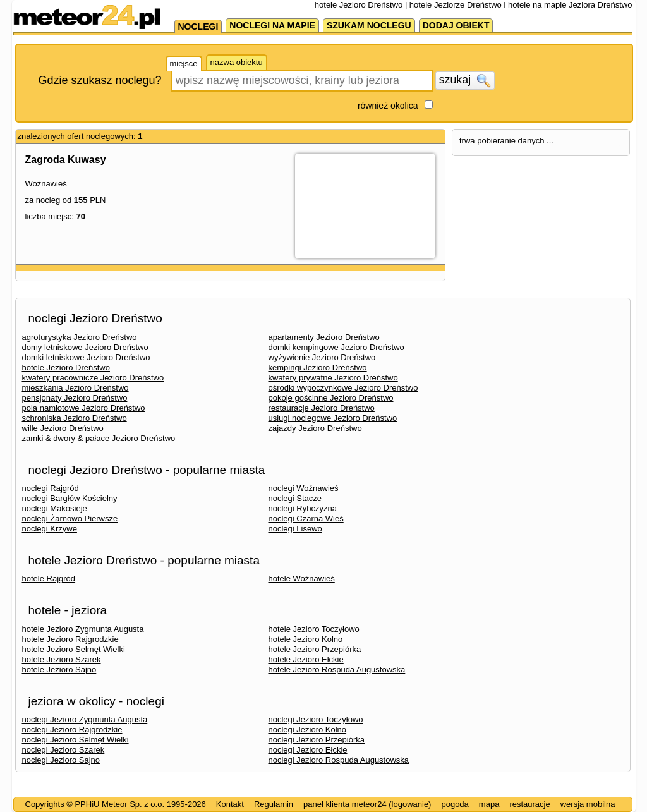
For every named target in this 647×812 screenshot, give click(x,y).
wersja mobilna (588, 804)
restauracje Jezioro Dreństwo (322, 408)
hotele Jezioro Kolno (306, 639)
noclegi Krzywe (50, 529)
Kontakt (230, 804)
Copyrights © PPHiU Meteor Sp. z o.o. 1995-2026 (116, 804)
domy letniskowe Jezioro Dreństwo (85, 347)
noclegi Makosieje (55, 508)
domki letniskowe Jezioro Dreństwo (86, 357)
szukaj (465, 80)
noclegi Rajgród (51, 488)
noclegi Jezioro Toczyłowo (316, 719)
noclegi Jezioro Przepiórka (317, 740)
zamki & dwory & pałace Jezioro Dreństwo (99, 438)
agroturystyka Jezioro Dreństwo (80, 337)
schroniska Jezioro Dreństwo (75, 418)
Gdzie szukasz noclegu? (100, 80)
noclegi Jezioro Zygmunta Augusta (85, 719)
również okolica (388, 106)
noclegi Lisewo (295, 529)
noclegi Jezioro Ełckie (308, 750)
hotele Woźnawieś (302, 579)
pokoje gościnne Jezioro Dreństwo (331, 398)
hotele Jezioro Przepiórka (315, 649)
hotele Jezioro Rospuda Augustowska (337, 670)
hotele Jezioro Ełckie (306, 659)
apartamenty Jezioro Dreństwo (324, 337)
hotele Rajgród (49, 579)
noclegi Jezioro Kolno (308, 730)
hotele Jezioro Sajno (59, 670)
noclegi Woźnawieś (304, 488)
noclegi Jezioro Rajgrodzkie (72, 730)
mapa (489, 804)
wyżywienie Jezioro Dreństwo (322, 357)
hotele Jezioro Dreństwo (66, 367)
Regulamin (274, 804)
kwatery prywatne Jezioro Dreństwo (333, 378)
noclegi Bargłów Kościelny (70, 498)
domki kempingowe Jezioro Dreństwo (336, 347)
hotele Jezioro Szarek (62, 659)
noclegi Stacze (295, 498)
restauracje (529, 804)
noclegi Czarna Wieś (306, 518)
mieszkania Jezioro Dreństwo (76, 388)
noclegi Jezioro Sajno (61, 760)
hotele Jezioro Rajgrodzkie (70, 639)
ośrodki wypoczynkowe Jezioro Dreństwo (343, 388)
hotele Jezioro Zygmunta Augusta (83, 629)
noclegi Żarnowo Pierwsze (70, 518)
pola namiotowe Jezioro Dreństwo (84, 408)
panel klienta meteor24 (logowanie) (367, 804)
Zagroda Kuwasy (66, 160)
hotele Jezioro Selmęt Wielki (74, 649)
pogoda (455, 804)
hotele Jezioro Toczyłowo (314, 629)
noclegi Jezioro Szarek (63, 750)
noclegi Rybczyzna (303, 508)
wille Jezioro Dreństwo (63, 428)
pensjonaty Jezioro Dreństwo (75, 398)
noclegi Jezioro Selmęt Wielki (76, 740)
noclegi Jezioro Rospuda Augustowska (339, 760)
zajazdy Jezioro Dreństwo (315, 428)
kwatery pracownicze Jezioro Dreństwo (93, 378)
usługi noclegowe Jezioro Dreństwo (333, 418)
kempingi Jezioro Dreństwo (318, 367)
